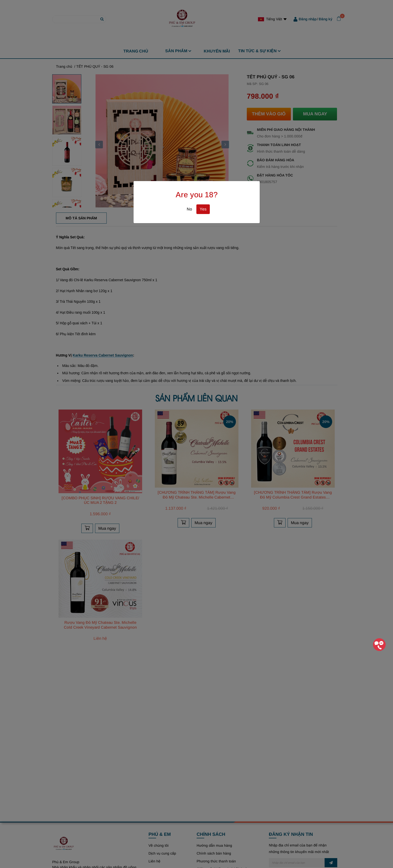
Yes (203, 209)
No (189, 209)
